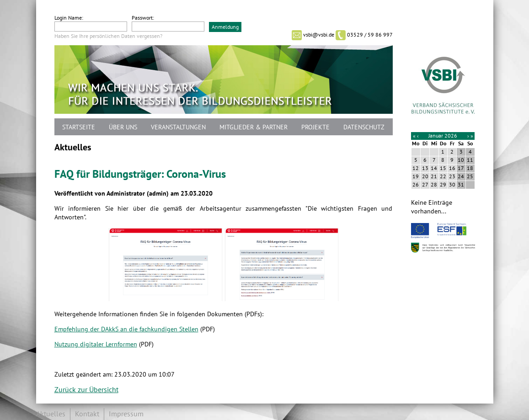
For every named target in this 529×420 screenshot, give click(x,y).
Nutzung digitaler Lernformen (96, 344)
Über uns (123, 127)
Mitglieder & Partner (254, 127)
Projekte (315, 127)
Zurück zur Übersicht (86, 390)
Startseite (79, 127)
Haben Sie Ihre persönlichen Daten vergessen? (108, 36)
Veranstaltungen (178, 127)
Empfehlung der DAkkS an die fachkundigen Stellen (126, 329)
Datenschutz (364, 127)
